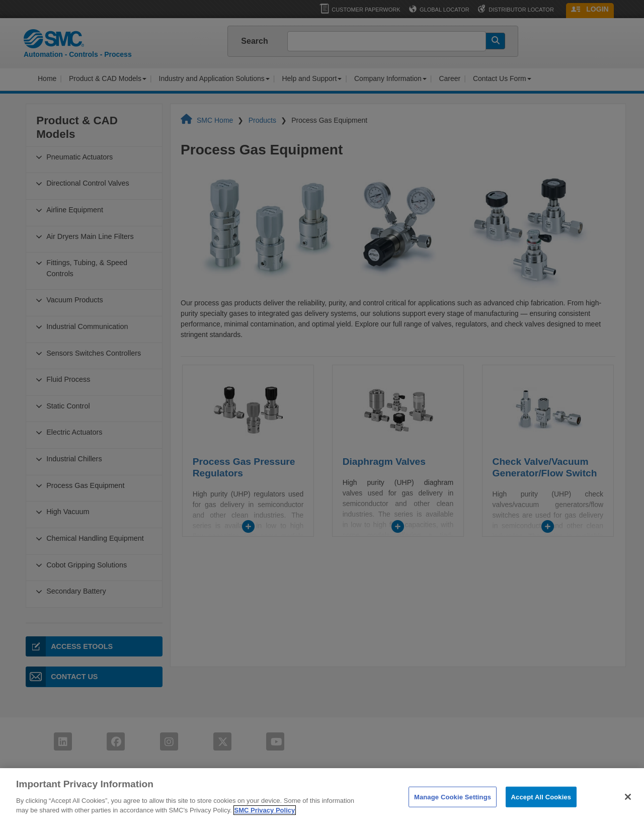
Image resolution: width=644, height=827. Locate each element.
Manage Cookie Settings (453, 816)
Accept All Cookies (541, 816)
